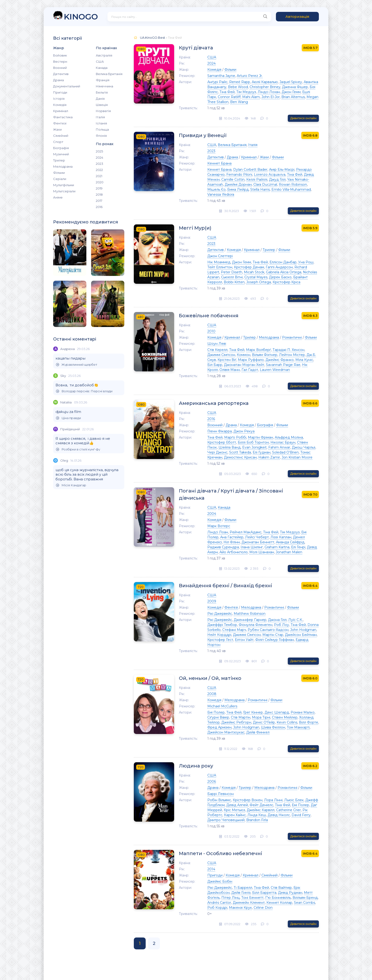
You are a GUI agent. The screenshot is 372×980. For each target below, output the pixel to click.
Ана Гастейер (232, 537)
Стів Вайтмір (281, 888)
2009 (212, 601)
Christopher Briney (265, 87)
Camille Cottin (233, 180)
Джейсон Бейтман (301, 635)
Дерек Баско (280, 277)
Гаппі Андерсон (279, 267)
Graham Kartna (277, 547)
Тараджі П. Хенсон (288, 350)
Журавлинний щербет (77, 365)
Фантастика (63, 117)
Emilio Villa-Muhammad (291, 189)
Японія (101, 136)
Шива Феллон (273, 727)
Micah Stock (254, 272)
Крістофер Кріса (286, 282)
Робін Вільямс (219, 800)
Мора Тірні (261, 717)
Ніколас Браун (283, 442)
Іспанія (101, 123)
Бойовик (60, 55)
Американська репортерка (214, 403)
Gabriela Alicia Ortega (284, 272)
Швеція (102, 105)
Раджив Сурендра (223, 547)
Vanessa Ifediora (221, 194)
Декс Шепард (277, 712)
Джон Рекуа (244, 431)
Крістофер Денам (249, 267)
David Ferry (301, 815)
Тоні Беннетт (252, 898)
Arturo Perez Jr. (250, 76)
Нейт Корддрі (219, 635)
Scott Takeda (240, 452)
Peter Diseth (232, 272)
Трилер (59, 160)
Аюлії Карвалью (265, 82)
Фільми (59, 173)
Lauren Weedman (275, 370)
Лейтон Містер (292, 355)
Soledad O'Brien (285, 452)
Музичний (61, 154)
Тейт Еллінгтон (220, 267)
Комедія (60, 105)
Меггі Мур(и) (195, 228)
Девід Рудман (290, 893)
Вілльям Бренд (305, 898)
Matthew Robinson (250, 614)
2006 (212, 781)
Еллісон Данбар (283, 262)
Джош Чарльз (304, 447)
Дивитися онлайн (303, 118)
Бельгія (102, 92)
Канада (102, 68)
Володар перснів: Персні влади (84, 391)
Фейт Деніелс (261, 805)
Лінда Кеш (257, 815)
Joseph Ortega (259, 282)
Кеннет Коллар (279, 903)
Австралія (104, 55)
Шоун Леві (217, 344)
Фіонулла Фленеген (256, 625)
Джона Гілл (277, 620)
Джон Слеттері (220, 256)
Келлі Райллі (257, 180)
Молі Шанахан (262, 552)
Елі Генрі (298, 547)
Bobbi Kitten (234, 282)
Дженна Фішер (295, 87)
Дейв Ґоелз (241, 893)
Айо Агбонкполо (234, 552)
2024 (100, 157)
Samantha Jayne (221, 76)
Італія (100, 117)
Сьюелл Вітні (232, 277)
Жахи (57, 129)
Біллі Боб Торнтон (253, 442)
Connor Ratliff (229, 97)
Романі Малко (303, 712)
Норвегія (103, 111)
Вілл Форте (309, 722)
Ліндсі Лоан (218, 532)
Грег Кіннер (253, 712)
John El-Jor (271, 97)
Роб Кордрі (217, 908)
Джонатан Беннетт (258, 542)
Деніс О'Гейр (264, 722)
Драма (58, 80)
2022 (99, 170)
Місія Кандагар (71, 485)
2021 (99, 176)
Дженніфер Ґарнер (250, 620)
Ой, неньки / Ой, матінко (210, 678)
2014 (211, 869)
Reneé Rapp (240, 82)
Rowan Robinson (293, 185)
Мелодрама (63, 166)
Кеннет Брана (219, 163)
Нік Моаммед (219, 262)
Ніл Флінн (232, 542)
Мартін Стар (273, 635)
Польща (102, 129)
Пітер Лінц (230, 898)
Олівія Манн (230, 370)
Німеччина (105, 86)
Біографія (61, 148)
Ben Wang (239, 102)
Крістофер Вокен (248, 800)
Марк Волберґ (258, 350)
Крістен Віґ (227, 360)
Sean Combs (305, 903)
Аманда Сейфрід (290, 542)
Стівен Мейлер (285, 717)
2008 (212, 694)
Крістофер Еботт (222, 442)
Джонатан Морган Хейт (244, 365)
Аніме (58, 197)
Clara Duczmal (265, 185)
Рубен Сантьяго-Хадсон (268, 630)
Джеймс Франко (280, 360)
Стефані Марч (234, 630)
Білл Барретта (264, 893)
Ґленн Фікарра (220, 431)
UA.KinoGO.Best (153, 38)
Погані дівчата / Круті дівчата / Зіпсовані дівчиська (231, 494)
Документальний (67, 86)
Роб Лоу (281, 625)
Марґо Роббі (235, 437)
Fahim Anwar (279, 447)
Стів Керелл (217, 350)
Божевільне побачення (209, 316)
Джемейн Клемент (249, 903)
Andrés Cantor (219, 903)
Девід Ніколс (279, 815)
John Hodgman (303, 630)
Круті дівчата (196, 48)
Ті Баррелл (243, 888)
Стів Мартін (241, 717)
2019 (99, 188)
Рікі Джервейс (220, 614)
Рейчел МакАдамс (246, 532)
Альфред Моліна (289, 437)
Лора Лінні (273, 800)
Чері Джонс (217, 452)
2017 (99, 201)
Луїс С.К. (295, 620)
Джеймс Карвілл (261, 810)
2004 (212, 514)
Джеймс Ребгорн (236, 722)
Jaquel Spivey (291, 82)
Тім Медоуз (246, 92)
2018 (99, 194)
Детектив (61, 74)
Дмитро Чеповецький (226, 820)
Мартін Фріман (260, 437)
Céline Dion (263, 908)
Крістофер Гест (220, 640)
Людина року (196, 766)
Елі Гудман (262, 452)
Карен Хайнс (235, 815)
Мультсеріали (64, 191)
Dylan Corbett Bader (250, 170)
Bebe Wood (238, 87)
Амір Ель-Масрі (282, 170)
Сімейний (61, 136)
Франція (103, 80)
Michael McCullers (222, 706)
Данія (100, 99)
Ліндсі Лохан (269, 92)
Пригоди (60, 92)
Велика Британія (109, 74)
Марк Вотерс (219, 526)
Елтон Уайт (244, 640)
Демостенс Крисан (240, 457)
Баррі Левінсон (221, 794)
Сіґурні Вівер (218, 717)
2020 (100, 182)
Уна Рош (306, 262)
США (100, 62)
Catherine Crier (288, 810)
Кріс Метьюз (234, 810)
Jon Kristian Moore (297, 457)
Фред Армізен (219, 727)
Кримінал (61, 111)
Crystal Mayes (256, 277)
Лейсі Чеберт (257, 537)
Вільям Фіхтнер (265, 355)
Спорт (58, 142)
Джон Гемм (291, 92)
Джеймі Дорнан (238, 185)
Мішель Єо (216, 189)
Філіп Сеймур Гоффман (275, 640)
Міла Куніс (304, 360)
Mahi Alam (251, 97)
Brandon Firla (257, 820)
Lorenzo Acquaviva (270, 175)
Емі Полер (216, 712)
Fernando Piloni (239, 175)
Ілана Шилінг (252, 547)
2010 (211, 331)
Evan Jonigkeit (254, 447)
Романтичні (292, 337)
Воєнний (60, 68)
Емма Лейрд (238, 189)
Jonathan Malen (289, 552)
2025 (99, 151)
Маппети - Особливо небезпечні (221, 853)
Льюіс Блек (294, 800)
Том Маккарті (298, 727)
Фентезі (60, 123)
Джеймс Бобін (220, 881)
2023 (100, 164)
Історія (59, 99)
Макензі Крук (240, 908)
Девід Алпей (237, 805)
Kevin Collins (287, 722)
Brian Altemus (293, 97)
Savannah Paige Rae (283, 365)
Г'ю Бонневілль (278, 898)
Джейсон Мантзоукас (226, 732)
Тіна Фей (227, 92)
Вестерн (60, 62)
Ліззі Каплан (281, 537)
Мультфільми (64, 185)
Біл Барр (215, 365)
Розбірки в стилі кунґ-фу (78, 449)
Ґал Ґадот (250, 370)
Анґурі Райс (217, 82)
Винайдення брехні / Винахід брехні (226, 586)
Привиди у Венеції (203, 135)
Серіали (60, 179)
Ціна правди (68, 418)
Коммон (244, 355)
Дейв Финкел (258, 732)
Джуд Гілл (277, 180)
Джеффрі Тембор (222, 625)
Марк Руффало (251, 360)
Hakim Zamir (269, 457)
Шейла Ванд (230, 447)
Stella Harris (260, 189)
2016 (99, 207)
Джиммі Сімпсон (221, 355)
